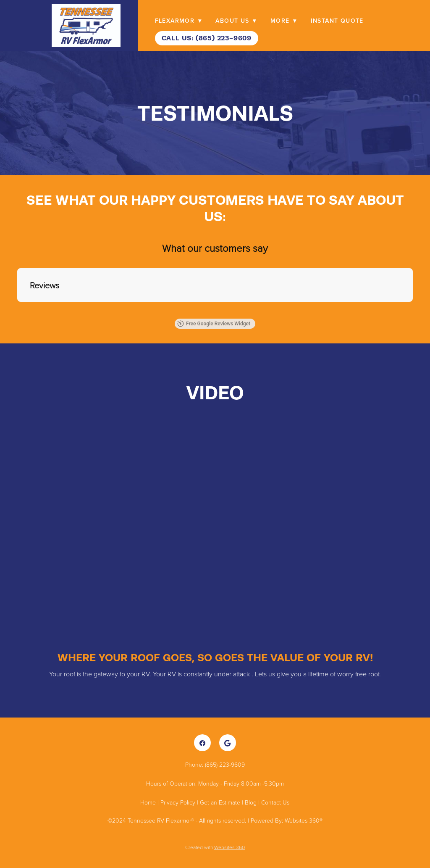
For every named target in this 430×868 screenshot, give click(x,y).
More (283, 21)
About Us (236, 21)
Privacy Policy (178, 802)
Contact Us (275, 802)
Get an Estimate (220, 802)
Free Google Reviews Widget (214, 324)
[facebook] (202, 743)
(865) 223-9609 (225, 764)
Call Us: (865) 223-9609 (207, 38)
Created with (215, 847)
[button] (17, 310)
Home (149, 802)
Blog (251, 802)
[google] (228, 743)
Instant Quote (337, 21)
